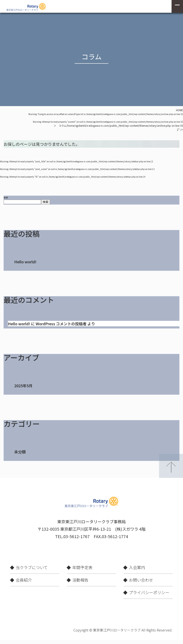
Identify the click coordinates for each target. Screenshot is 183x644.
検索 (6, 197)
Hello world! (25, 262)
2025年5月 (23, 386)
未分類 (20, 452)
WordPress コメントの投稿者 (61, 324)
